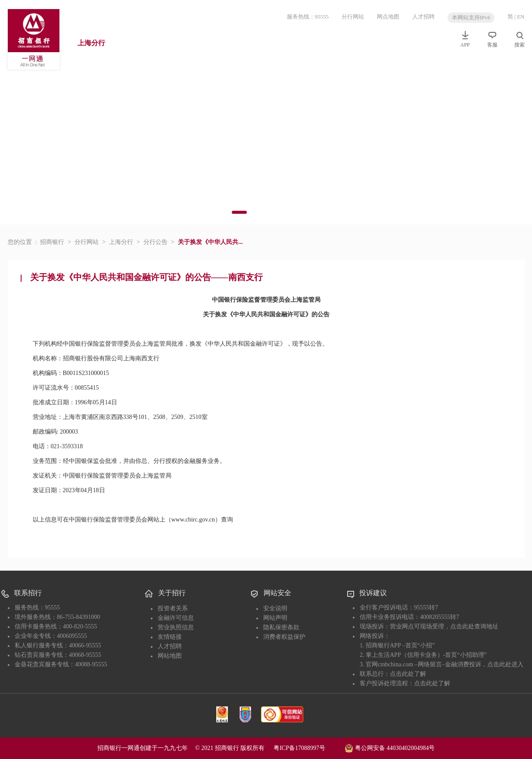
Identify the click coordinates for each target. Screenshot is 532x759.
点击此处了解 (408, 674)
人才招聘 (423, 17)
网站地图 (170, 656)
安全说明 (275, 608)
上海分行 (91, 43)
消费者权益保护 (284, 637)
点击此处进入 (505, 664)
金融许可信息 (176, 618)
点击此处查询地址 (474, 626)
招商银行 (52, 242)
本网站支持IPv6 (471, 17)
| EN (519, 17)
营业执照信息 (176, 627)
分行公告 (156, 242)
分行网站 (353, 17)
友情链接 (170, 637)
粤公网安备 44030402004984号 (390, 747)
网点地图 (388, 17)
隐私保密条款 (281, 627)
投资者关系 (173, 608)
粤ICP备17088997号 (308, 748)
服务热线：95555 (308, 17)
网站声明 (275, 618)
